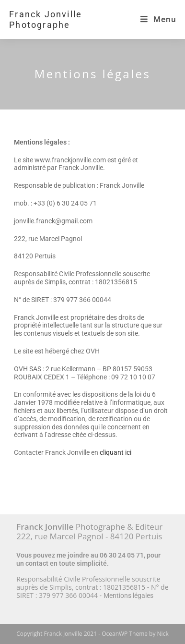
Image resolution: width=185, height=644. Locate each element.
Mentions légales (128, 595)
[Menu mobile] (158, 19)
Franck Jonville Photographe (46, 19)
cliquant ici (116, 452)
